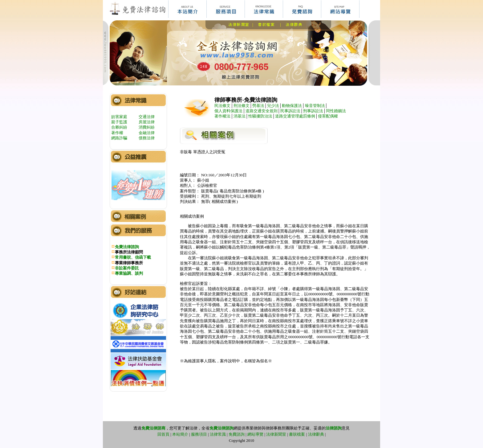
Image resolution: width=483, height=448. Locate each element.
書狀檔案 (297, 434)
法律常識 (218, 434)
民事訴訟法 (290, 111)
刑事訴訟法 (313, 111)
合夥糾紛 (119, 127)
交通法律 (147, 117)
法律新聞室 (276, 434)
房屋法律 (147, 122)
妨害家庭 (119, 117)
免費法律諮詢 (127, 247)
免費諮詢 (237, 434)
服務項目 (199, 434)
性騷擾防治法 (260, 116)
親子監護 (119, 122)
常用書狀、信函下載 (133, 257)
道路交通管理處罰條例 (295, 116)
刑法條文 (241, 106)
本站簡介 (180, 434)
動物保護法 (292, 106)
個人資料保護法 (228, 111)
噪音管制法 (315, 106)
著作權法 (222, 116)
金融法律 (147, 133)
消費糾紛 (147, 127)
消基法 (239, 116)
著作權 (117, 133)
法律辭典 (316, 434)
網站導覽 (255, 434)
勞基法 (258, 106)
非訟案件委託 (127, 268)
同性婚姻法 (336, 111)
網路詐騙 (119, 138)
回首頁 (163, 434)
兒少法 (273, 106)
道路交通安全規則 (262, 111)
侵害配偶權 (328, 116)
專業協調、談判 (129, 273)
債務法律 (147, 138)
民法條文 (222, 106)
